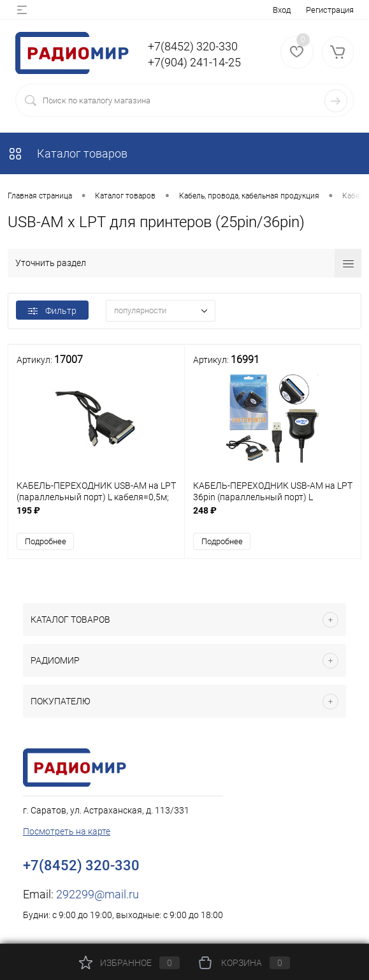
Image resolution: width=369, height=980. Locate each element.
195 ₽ (96, 517)
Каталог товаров (68, 153)
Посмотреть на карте (67, 831)
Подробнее (46, 541)
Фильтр (52, 311)
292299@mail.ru (98, 894)
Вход (282, 10)
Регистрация (330, 10)
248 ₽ (273, 517)
